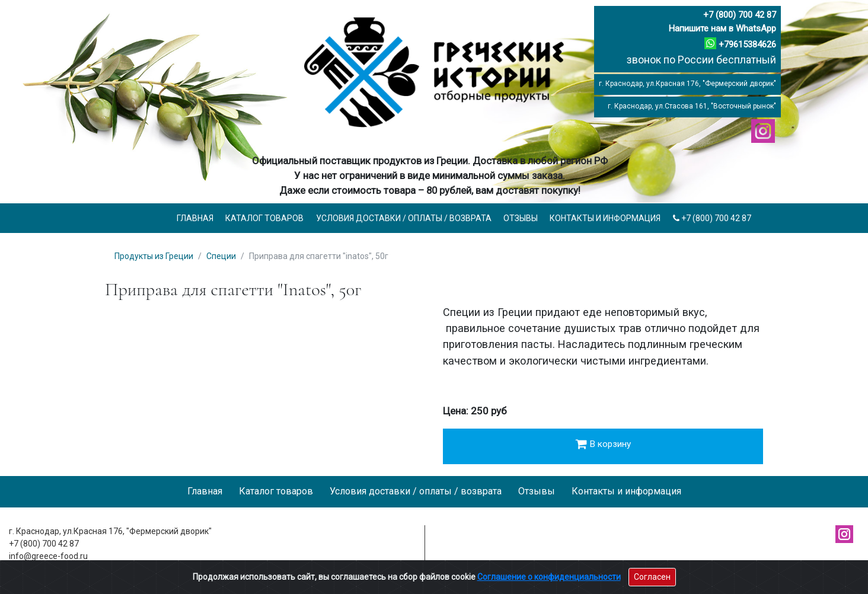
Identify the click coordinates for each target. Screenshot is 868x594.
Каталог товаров (264, 218)
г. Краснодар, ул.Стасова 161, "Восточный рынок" (692, 106)
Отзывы (521, 218)
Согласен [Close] (652, 577)
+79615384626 (747, 44)
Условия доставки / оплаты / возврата (404, 218)
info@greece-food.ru (48, 556)
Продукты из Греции (154, 256)
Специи (221, 256)
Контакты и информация (605, 218)
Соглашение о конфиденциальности (549, 577)
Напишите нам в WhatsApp (722, 28)
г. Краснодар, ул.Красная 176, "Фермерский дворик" (687, 84)
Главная (195, 218)
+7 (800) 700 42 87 (740, 15)
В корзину (603, 444)
